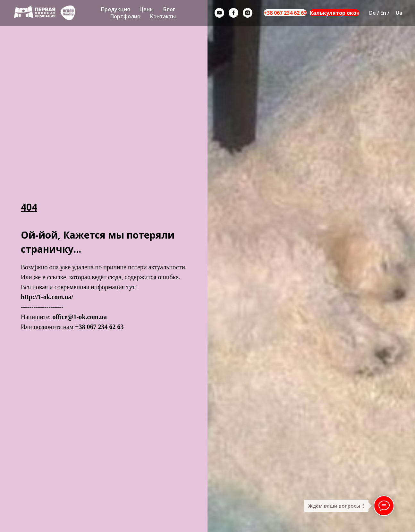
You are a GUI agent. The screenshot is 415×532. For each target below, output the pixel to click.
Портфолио (125, 16)
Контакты (163, 16)
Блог (169, 9)
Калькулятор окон (335, 13)
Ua (399, 13)
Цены (147, 9)
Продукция (115, 9)
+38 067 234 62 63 (285, 13)
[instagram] (248, 13)
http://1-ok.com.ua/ (47, 297)
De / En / (379, 13)
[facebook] (233, 13)
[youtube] (219, 13)
